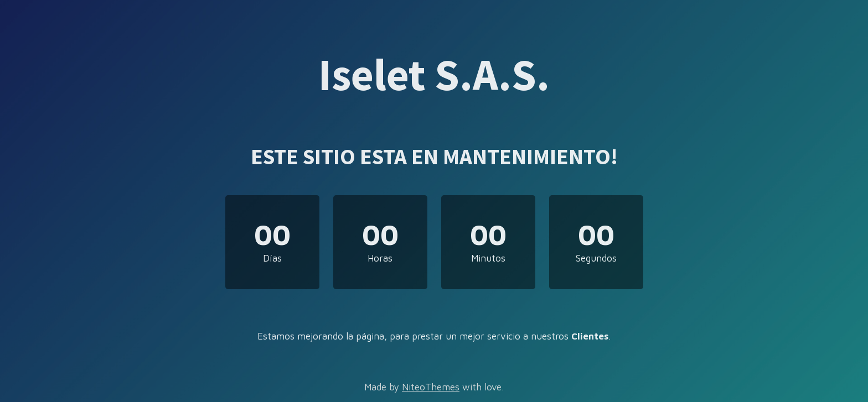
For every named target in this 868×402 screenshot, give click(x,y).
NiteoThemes (431, 387)
